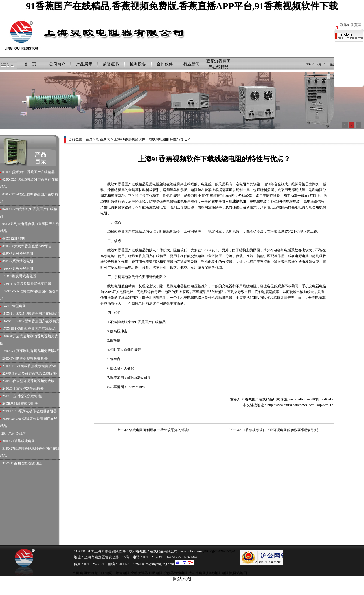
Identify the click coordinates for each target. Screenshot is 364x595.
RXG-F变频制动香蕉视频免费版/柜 (32, 351)
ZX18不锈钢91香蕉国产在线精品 (31, 329)
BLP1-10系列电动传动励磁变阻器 (31, 411)
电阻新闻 (87, 573)
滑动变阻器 (139, 573)
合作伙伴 (165, 64)
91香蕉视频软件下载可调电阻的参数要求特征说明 (280, 430)
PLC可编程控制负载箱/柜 (25, 389)
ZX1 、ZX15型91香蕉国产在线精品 (33, 314)
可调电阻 (156, 573)
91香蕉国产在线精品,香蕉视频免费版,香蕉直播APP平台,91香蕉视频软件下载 (182, 6)
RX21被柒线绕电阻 (20, 441)
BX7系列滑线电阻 (20, 261)
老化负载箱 (17, 433)
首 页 (30, 64)
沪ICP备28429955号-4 (218, 551)
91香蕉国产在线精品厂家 (261, 399)
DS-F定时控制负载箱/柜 (24, 396)
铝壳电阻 (123, 573)
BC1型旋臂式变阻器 (21, 276)
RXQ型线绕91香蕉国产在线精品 (30, 172)
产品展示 (84, 64)
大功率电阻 (197, 573)
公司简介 (57, 64)
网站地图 (240, 573)
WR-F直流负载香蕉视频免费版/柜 (31, 374)
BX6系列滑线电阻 (20, 254)
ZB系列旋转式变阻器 (22, 404)
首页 (89, 139)
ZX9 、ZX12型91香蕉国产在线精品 (33, 321)
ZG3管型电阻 (16, 306)
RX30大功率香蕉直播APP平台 (29, 246)
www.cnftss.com (300, 399)
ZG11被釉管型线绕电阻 (24, 463)
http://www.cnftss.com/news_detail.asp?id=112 (300, 405)
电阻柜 (227, 573)
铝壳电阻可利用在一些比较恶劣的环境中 (160, 430)
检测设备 (138, 64)
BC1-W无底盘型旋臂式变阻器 (29, 284)
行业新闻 (192, 64)
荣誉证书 (111, 64)
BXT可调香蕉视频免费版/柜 (27, 358)
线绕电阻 (214, 573)
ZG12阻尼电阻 (17, 239)
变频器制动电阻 (176, 573)
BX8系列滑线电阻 (20, 269)
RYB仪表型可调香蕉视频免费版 (30, 381)
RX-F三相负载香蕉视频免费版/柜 (31, 366)
